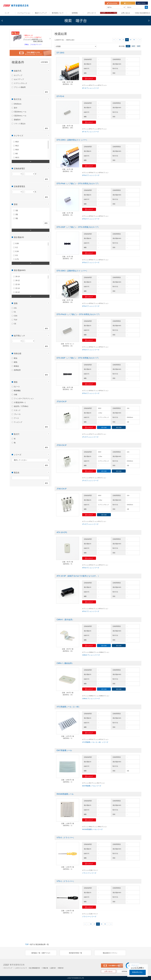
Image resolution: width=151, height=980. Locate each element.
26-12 (18, 280)
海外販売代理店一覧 (75, 953)
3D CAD (119, 427)
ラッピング (18, 422)
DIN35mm (18, 103)
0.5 (17, 255)
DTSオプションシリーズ (91, 175)
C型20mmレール (20, 115)
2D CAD (104, 427)
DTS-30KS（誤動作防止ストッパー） (72, 271)
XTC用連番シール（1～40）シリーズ (95, 742)
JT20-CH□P (62, 445)
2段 (17, 214)
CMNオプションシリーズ (91, 655)
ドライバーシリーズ (89, 873)
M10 (17, 141)
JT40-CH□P (62, 489)
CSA (16, 315)
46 (120, 40)
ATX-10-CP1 (62, 532)
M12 (17, 145)
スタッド (17, 410)
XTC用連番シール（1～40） (68, 707)
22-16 (18, 284)
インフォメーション (24, 13)
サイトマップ (8, 968)
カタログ (89, 79)
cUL (15, 307)
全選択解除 (44, 62)
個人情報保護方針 (34, 968)
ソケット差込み (20, 123)
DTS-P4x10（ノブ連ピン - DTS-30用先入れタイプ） (79, 314)
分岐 (16, 394)
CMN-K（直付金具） (65, 620)
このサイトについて (20, 968)
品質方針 (53, 968)
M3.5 (17, 157)
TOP (27, 944)
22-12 (18, 292)
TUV (16, 319)
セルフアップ (19, 79)
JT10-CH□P (62, 402)
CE (15, 323)
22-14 (18, 288)
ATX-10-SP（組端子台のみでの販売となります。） (78, 576)
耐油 (16, 358)
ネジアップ (18, 75)
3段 (17, 218)
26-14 (18, 276)
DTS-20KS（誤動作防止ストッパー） (72, 140)
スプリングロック (21, 83)
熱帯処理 (17, 370)
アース (16, 418)
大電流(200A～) (20, 402)
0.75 (17, 259)
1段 (17, 210)
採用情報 (75, 13)
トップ (7, 13)
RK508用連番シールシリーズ (92, 829)
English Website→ (142, 3)
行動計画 (45, 968)
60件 (139, 46)
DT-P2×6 (60, 96)
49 (131, 40)
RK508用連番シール (65, 794)
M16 (17, 149)
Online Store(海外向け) (143, 13)
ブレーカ (17, 414)
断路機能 (17, 390)
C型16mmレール (20, 111)
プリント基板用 (20, 87)
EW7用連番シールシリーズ (92, 786)
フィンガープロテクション (24, 398)
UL (15, 311)
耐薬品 (16, 366)
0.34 (17, 251)
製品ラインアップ (41, 13)
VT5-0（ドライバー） (66, 838)
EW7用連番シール (64, 750)
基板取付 (17, 119)
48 (127, 40)
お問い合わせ (126, 13)
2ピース (17, 386)
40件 (133, 46)
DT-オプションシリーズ (90, 88)
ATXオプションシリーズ (91, 568)
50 (134, 40)
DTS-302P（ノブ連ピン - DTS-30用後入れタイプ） (78, 358)
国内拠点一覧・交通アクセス (41, 953)
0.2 (17, 247)
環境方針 (60, 968)
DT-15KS (60, 53)
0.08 (17, 243)
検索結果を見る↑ (138, 972)
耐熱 (16, 362)
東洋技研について (58, 13)
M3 (17, 153)
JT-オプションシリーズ (90, 437)
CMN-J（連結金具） (65, 663)
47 (123, 40)
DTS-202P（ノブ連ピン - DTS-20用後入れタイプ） (78, 227)
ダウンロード (92, 13)
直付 (16, 107)
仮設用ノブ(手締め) (21, 406)
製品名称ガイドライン (110, 953)
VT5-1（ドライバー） (66, 881)
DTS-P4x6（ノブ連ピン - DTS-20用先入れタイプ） (78, 184)
